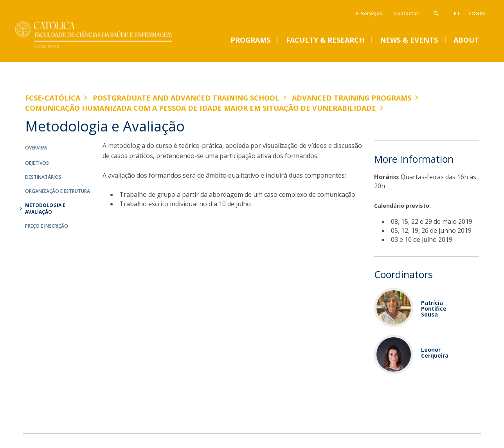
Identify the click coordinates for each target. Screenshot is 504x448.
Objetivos (37, 163)
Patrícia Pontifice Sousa (434, 309)
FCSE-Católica (53, 98)
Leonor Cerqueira (435, 353)
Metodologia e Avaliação (45, 209)
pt (457, 13)
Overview (36, 148)
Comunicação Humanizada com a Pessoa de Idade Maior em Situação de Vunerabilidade (201, 108)
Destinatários (43, 177)
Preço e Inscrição (47, 226)
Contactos (406, 13)
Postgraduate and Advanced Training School (186, 98)
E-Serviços (369, 13)
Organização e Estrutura (58, 191)
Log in (477, 13)
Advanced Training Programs (352, 98)
